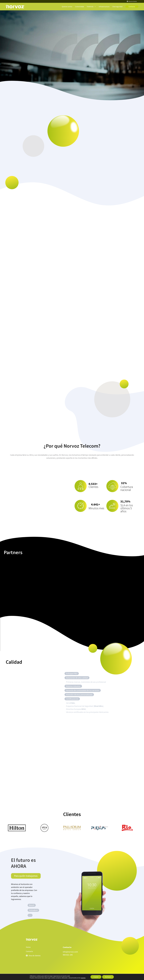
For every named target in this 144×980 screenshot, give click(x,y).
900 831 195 (68, 955)
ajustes (83, 978)
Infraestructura (104, 7)
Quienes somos (67, 7)
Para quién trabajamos (26, 876)
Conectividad (79, 7)
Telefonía (92, 7)
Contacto (132, 7)
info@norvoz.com (70, 952)
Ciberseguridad (117, 7)
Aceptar (96, 977)
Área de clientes (35, 956)
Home (28, 947)
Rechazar (108, 977)
